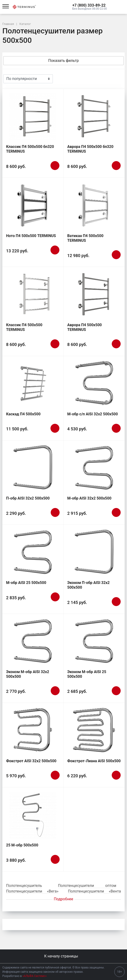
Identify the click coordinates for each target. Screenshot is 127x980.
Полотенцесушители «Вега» (32, 891)
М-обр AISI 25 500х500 (26, 583)
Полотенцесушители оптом (87, 886)
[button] (90, 5)
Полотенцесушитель (24, 886)
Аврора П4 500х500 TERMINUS (85, 327)
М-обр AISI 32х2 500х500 (89, 498)
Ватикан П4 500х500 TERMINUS (85, 238)
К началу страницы (63, 956)
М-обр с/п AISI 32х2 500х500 (93, 414)
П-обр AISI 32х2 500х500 (28, 498)
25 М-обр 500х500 (22, 845)
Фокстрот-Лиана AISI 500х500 (94, 761)
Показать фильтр (64, 61)
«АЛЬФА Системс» (35, 976)
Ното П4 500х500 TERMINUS (31, 236)
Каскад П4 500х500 (23, 414)
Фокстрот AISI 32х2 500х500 (31, 761)
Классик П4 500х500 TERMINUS (24, 327)
